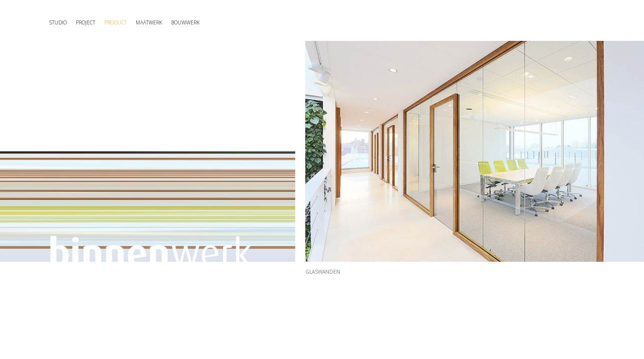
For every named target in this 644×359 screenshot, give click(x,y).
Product (157, 22)
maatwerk (210, 22)
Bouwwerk (268, 22)
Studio (66, 22)
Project (110, 22)
